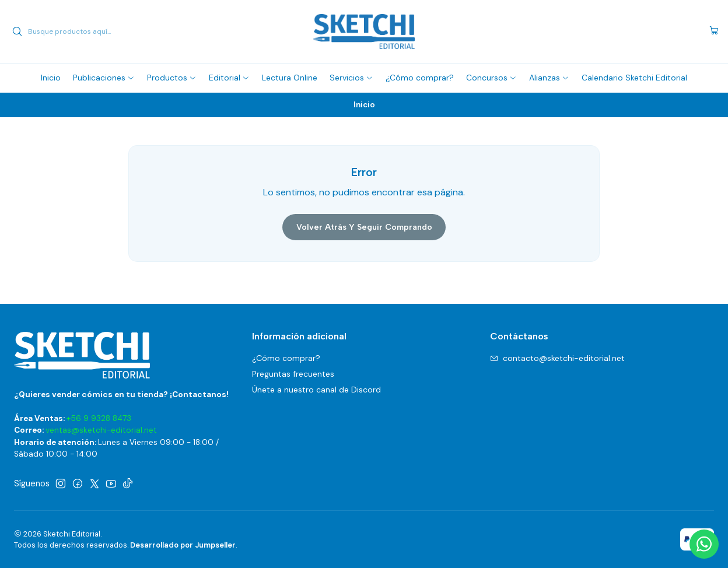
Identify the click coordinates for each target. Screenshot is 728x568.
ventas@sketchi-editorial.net (101, 430)
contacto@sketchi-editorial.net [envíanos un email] (557, 358)
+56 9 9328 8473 (99, 418)
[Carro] (714, 31)
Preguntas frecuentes (293, 374)
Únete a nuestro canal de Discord (316, 390)
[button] (104, 78)
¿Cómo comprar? (286, 358)
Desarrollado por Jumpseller (183, 545)
